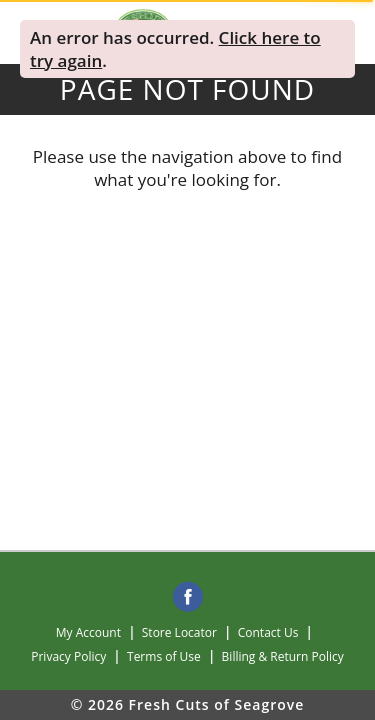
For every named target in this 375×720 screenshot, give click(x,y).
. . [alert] (175, 49)
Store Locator (179, 632)
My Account (88, 632)
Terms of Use (164, 656)
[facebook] (188, 598)
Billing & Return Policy (283, 656)
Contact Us (268, 632)
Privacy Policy (68, 656)
